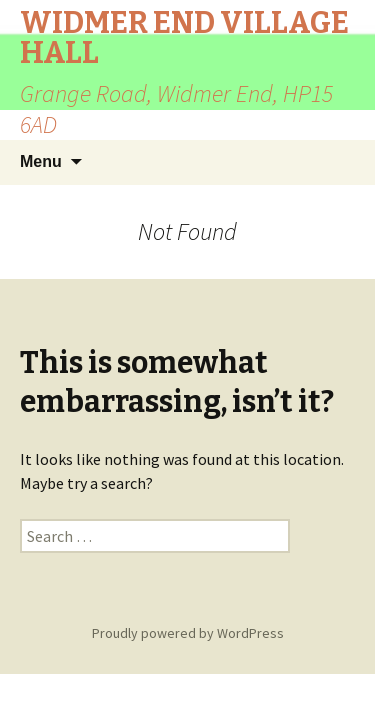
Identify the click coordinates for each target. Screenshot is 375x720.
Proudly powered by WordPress (188, 633)
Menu (41, 161)
